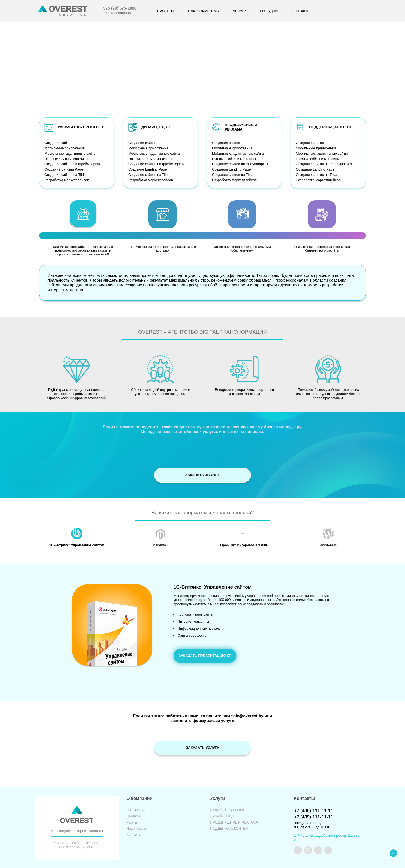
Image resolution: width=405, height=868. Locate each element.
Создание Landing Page (63, 169)
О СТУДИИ (269, 11)
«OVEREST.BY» (68, 842)
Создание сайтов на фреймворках (72, 164)
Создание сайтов (58, 143)
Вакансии (134, 815)
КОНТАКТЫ (301, 11)
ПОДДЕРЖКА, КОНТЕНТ (230, 828)
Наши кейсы (136, 828)
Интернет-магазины (193, 620)
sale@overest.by (119, 13)
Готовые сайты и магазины (66, 158)
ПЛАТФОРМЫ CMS (204, 11)
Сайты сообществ (192, 632)
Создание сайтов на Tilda (65, 174)
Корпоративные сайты (195, 613)
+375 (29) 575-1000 (119, 8)
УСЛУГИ (239, 11)
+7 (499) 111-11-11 (313, 810)
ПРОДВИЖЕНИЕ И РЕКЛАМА (234, 821)
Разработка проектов (227, 809)
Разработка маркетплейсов (66, 179)
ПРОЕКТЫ (166, 11)
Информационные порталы (199, 625)
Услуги (132, 821)
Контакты (134, 834)
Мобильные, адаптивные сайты (70, 153)
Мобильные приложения (64, 148)
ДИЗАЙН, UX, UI (223, 815)
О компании (136, 809)
